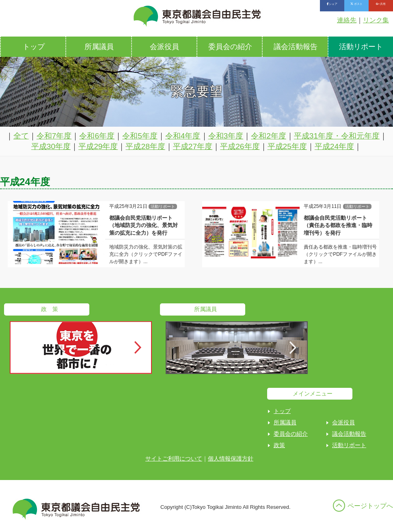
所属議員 (99, 47)
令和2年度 (269, 136)
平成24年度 (334, 146)
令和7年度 (54, 136)
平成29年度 (98, 146)
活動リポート (349, 445)
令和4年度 (183, 136)
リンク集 (376, 20)
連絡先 (347, 20)
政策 (279, 445)
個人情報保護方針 (231, 458)
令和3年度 (226, 136)
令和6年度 (97, 136)
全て (21, 136)
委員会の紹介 (230, 47)
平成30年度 (51, 146)
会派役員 (164, 47)
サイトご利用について (174, 458)
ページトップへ (370, 506)
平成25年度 (287, 146)
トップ (34, 47)
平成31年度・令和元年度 (337, 136)
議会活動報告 (296, 47)
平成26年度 (240, 146)
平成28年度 (145, 146)
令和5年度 (140, 136)
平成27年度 (193, 146)
